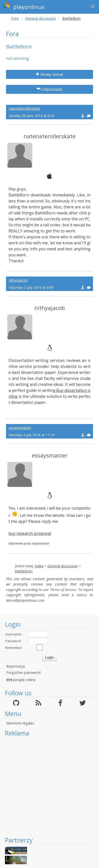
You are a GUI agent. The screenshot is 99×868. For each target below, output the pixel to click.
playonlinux (24, 6)
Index (39, 566)
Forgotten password (23, 672)
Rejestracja (15, 666)
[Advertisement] (47, 787)
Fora (15, 18)
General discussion (40, 18)
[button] (92, 6)
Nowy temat (50, 74)
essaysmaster (20, 428)
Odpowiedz (49, 89)
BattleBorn (24, 571)
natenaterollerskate (24, 108)
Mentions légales (20, 723)
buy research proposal (30, 533)
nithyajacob (18, 280)
